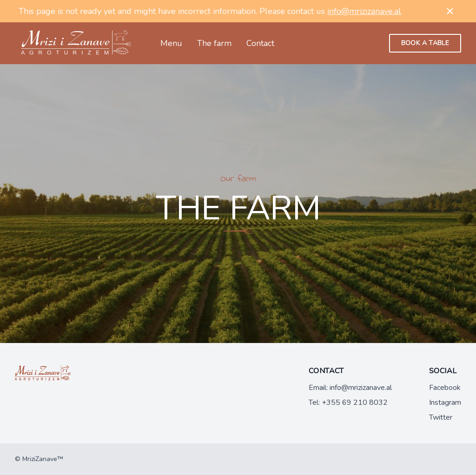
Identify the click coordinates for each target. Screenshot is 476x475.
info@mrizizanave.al (364, 11)
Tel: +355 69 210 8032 (348, 402)
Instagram (445, 402)
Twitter (441, 417)
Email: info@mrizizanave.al (350, 388)
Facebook (445, 388)
